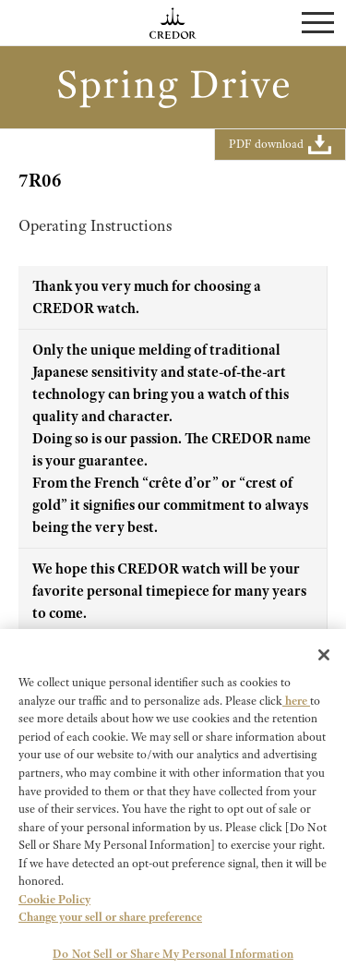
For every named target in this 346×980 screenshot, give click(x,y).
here (296, 704)
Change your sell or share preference (110, 920)
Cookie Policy (54, 903)
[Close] (324, 659)
